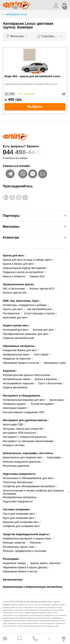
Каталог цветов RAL (15, 293)
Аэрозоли (10, 371)
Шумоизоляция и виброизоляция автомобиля (33, 587)
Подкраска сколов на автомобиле (23, 272)
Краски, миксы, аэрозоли (45, 563)
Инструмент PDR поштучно (19, 433)
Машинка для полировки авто (21, 522)
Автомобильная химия (16, 379)
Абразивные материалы (19, 346)
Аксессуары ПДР (13, 424)
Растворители (11, 313)
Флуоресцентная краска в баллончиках (27, 375)
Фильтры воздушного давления (22, 462)
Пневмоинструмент (14, 404)
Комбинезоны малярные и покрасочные (27, 538)
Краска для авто (14, 255)
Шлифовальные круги (16, 354)
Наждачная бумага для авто (20, 350)
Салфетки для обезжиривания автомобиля (29, 486)
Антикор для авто (43, 330)
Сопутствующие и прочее (39, 313)
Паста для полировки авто (19, 514)
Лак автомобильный (39, 309)
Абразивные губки (55, 363)
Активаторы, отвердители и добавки (25, 305)
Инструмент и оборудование (22, 396)
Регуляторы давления (16, 466)
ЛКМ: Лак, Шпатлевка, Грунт (22, 301)
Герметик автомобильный (18, 338)
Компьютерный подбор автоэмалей (24, 268)
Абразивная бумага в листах (20, 571)
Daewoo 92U (37, 276)
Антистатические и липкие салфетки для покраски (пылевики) (33, 492)
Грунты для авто (13, 309)
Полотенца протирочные (18, 482)
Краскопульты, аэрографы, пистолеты (29, 453)
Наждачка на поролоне (17, 359)
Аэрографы (54, 457)
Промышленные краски (19, 284)
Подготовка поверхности (20, 474)
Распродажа (11, 559)
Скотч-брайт (41, 354)
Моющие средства (14, 543)
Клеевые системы (14, 445)
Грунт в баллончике (50, 383)
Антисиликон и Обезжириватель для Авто (28, 478)
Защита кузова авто (16, 325)
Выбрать (35, 107)
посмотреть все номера (15, 158)
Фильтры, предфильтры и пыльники (24, 551)
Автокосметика (13, 580)
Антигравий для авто (15, 330)
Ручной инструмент (42, 404)
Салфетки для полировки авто (21, 526)
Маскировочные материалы (20, 497)
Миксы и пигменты (14, 276)
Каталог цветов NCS (42, 289)
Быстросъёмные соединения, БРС (24, 412)
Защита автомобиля (15, 387)
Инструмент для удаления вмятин (26, 420)
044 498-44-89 (35, 152)
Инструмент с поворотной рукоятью (24, 437)
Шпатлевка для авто (15, 317)
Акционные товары (14, 563)
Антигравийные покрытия (18, 383)
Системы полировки (17, 509)
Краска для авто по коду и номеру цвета (27, 260)
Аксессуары (57, 400)
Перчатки (35, 543)
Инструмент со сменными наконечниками (28, 441)
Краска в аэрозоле (46, 379)
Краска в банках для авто (18, 264)
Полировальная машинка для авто (24, 400)
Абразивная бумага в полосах (21, 363)
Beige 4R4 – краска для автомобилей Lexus (32, 76)
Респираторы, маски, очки (19, 547)
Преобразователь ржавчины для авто (26, 334)
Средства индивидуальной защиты (27, 534)
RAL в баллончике (14, 289)
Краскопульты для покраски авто (23, 457)
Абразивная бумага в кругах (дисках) (25, 567)
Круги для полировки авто (18, 518)
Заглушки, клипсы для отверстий (23, 429)
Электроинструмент (15, 408)
